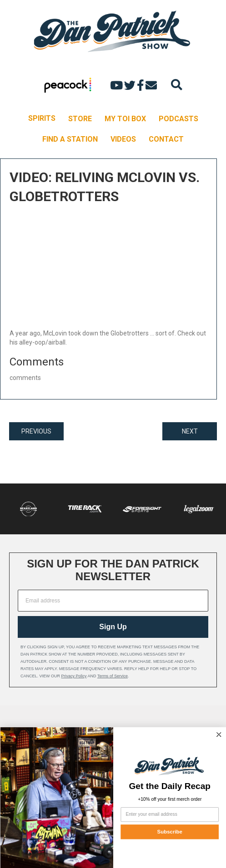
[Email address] (113, 601)
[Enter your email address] (169, 814)
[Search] (177, 85)
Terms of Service (113, 676)
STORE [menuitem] (80, 119)
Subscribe (169, 832)
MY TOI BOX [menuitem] (125, 119)
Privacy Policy (74, 676)
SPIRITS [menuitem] (42, 118)
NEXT (190, 431)
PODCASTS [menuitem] (178, 119)
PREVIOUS (36, 431)
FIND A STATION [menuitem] (70, 139)
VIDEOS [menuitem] (123, 139)
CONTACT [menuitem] (166, 139)
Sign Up (113, 627)
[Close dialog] (219, 735)
